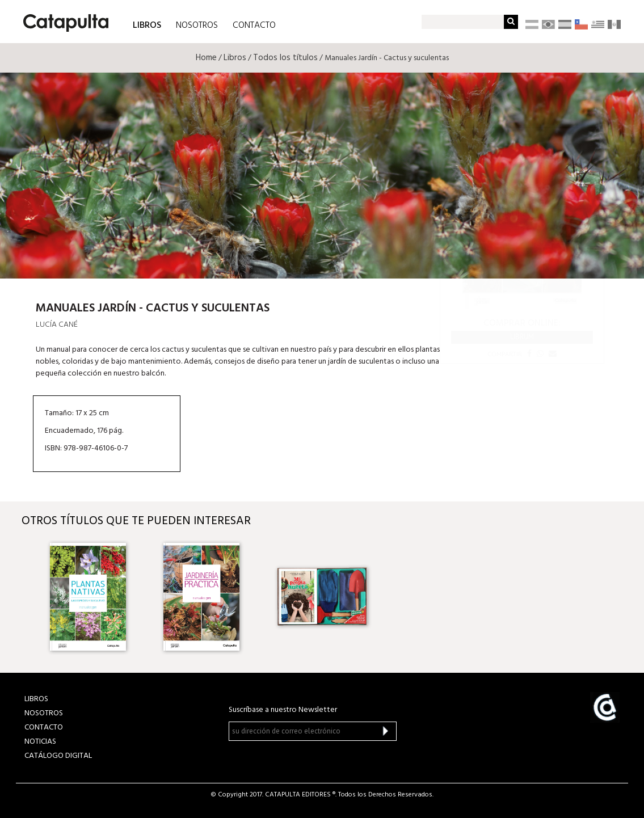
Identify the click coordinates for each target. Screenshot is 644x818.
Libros (235, 58)
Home (206, 58)
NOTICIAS (40, 742)
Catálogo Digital (58, 756)
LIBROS (147, 25)
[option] (95, 597)
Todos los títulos (285, 58)
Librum (522, 337)
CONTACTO (254, 26)
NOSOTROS (197, 26)
